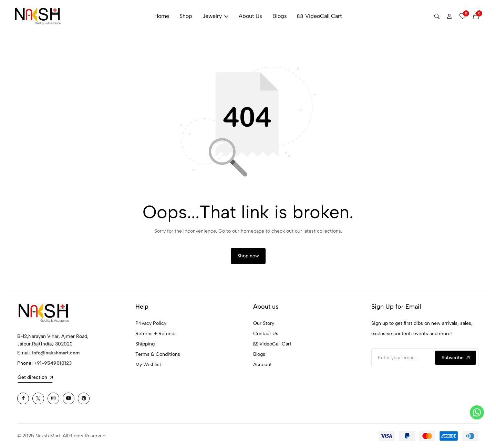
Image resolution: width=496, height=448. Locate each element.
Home (162, 16)
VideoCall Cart (320, 16)
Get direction (35, 377)
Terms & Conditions (158, 354)
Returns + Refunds (156, 334)
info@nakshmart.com (56, 353)
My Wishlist (148, 365)
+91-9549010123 (53, 363)
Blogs (280, 16)
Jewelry (215, 16)
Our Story (264, 323)
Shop (186, 16)
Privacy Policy (151, 323)
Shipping (145, 344)
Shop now (248, 256)
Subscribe (456, 358)
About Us (250, 16)
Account (262, 365)
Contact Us (266, 334)
